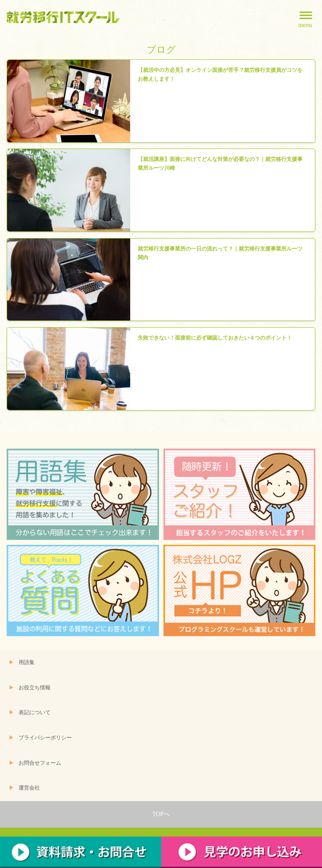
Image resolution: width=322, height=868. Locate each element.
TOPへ (161, 814)
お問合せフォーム (40, 763)
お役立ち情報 (35, 688)
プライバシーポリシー (45, 738)
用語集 (27, 663)
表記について (35, 713)
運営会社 (29, 788)
